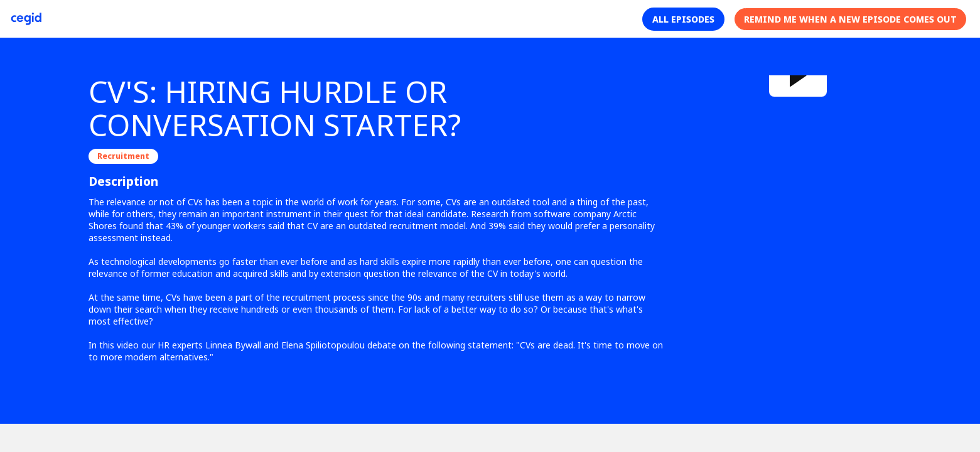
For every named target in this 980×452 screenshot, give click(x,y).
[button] (683, 19)
